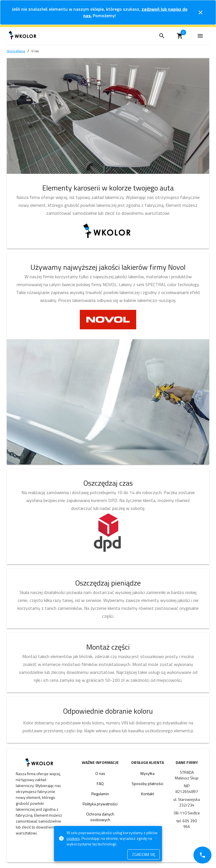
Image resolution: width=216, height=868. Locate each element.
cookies (73, 838)
